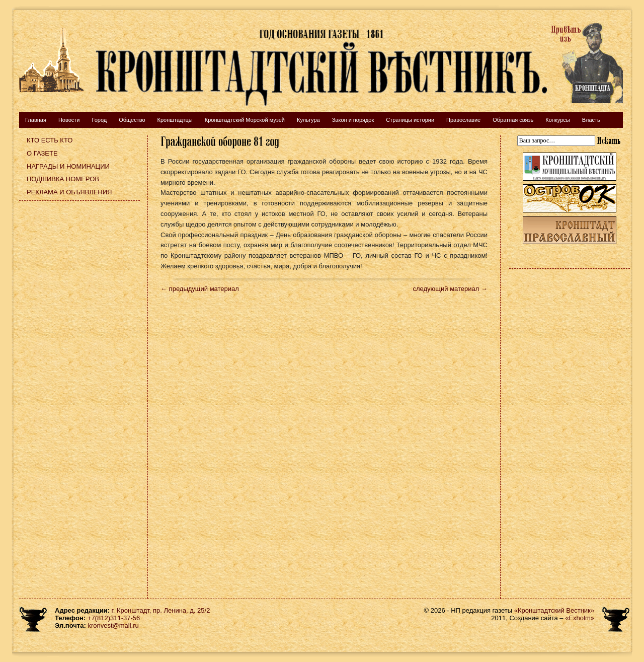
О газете (42, 153)
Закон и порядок (353, 120)
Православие (463, 120)
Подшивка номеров (63, 179)
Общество (132, 120)
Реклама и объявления (69, 192)
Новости (69, 120)
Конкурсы (557, 120)
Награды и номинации (68, 166)
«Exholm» (580, 618)
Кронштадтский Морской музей (245, 120)
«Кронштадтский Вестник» (554, 610)
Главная (36, 120)
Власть (591, 120)
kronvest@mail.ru (113, 626)
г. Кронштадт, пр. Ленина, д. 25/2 (161, 610)
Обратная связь (513, 120)
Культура (308, 120)
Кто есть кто (50, 140)
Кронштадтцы (175, 120)
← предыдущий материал (200, 289)
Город (99, 120)
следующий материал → (450, 289)
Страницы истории (410, 120)
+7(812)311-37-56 (114, 618)
